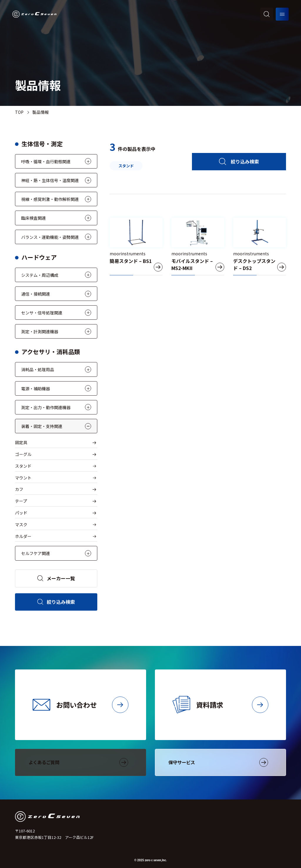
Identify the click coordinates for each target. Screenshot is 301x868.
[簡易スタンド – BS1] (136, 246)
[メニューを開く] (282, 14)
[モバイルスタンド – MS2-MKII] (198, 246)
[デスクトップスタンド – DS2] (260, 246)
